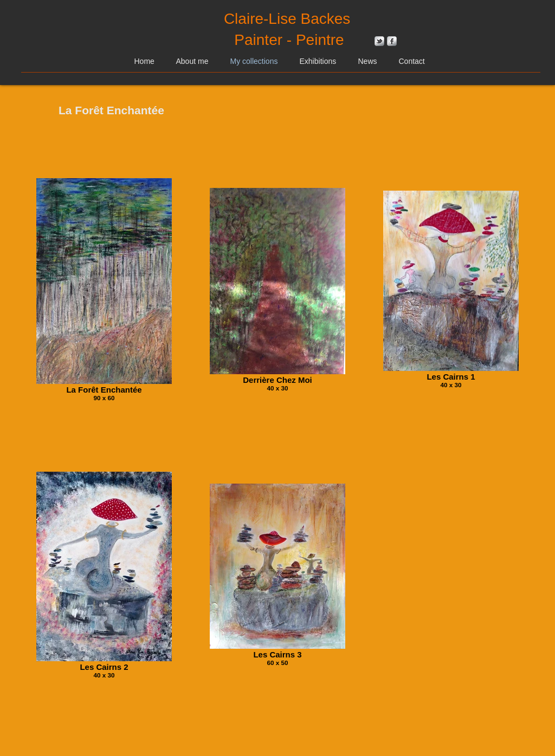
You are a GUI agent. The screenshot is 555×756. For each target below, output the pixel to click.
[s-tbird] (379, 41)
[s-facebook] (392, 41)
